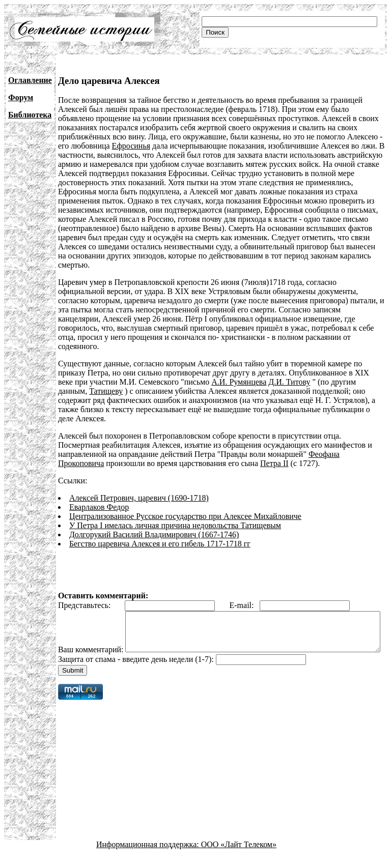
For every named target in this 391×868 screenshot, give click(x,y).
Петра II (274, 463)
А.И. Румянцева (239, 382)
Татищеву (106, 391)
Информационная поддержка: (149, 859)
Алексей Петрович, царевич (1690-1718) (139, 498)
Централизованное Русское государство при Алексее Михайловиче (185, 516)
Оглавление (30, 80)
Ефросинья (131, 146)
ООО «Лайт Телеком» (239, 859)
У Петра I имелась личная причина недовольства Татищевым (175, 525)
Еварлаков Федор (99, 507)
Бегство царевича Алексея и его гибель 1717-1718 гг (160, 544)
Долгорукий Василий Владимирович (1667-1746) (154, 534)
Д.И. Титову (289, 382)
